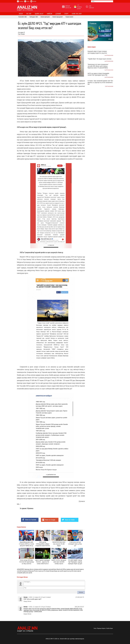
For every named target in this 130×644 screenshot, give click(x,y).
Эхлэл (95, 628)
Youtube (33, 1)
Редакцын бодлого (101, 628)
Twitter (27, 1)
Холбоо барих (110, 628)
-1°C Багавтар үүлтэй (79, 7)
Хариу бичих (27, 601)
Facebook (20, 1)
